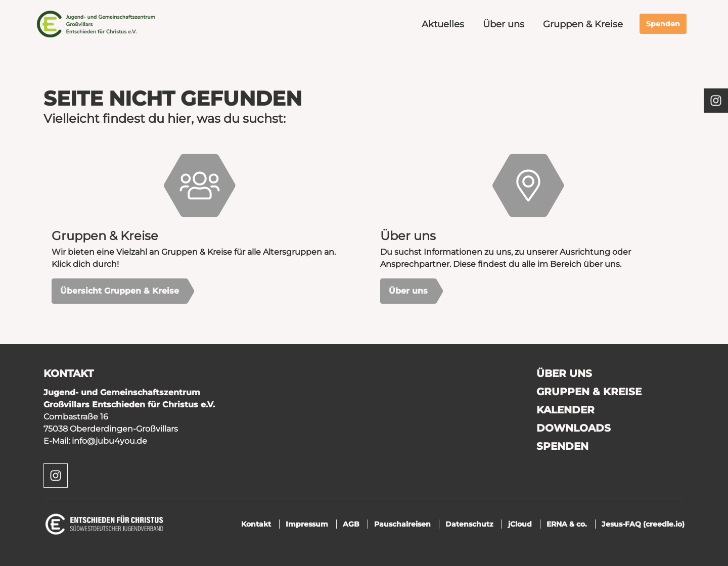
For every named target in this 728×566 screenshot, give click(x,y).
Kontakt (256, 524)
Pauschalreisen (402, 524)
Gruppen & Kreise (583, 24)
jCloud (520, 524)
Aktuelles (443, 24)
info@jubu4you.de (109, 441)
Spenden (663, 24)
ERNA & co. (567, 524)
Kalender (565, 410)
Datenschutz (469, 524)
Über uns (504, 24)
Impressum (307, 524)
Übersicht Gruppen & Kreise (120, 291)
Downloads (574, 428)
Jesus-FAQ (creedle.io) (643, 524)
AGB (351, 524)
